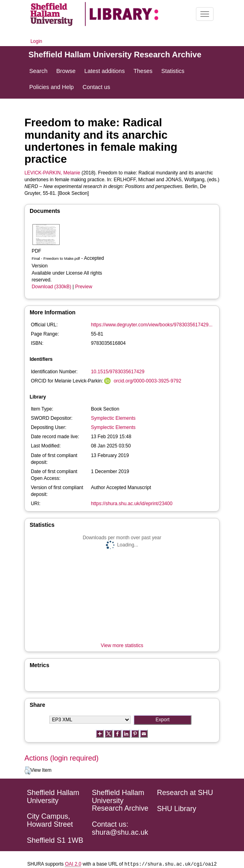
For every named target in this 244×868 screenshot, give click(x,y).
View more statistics (122, 645)
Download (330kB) (51, 287)
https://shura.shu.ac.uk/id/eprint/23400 (132, 504)
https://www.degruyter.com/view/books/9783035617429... (152, 325)
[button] (27, 771)
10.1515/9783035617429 (118, 372)
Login (36, 41)
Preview (84, 287)
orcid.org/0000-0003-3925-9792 (148, 381)
